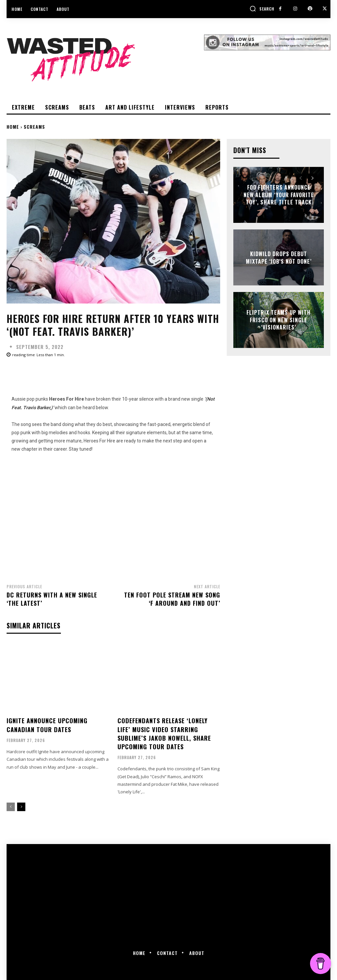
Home (13, 127)
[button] (262, 9)
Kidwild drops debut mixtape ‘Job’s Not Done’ (279, 257)
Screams (34, 127)
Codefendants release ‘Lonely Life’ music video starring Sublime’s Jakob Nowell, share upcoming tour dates (164, 733)
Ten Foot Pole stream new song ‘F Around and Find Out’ (172, 599)
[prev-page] (11, 806)
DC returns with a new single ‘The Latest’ (52, 599)
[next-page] (21, 806)
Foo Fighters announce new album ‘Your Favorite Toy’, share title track (279, 195)
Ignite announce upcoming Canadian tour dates (47, 724)
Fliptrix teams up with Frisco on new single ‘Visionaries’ (279, 320)
